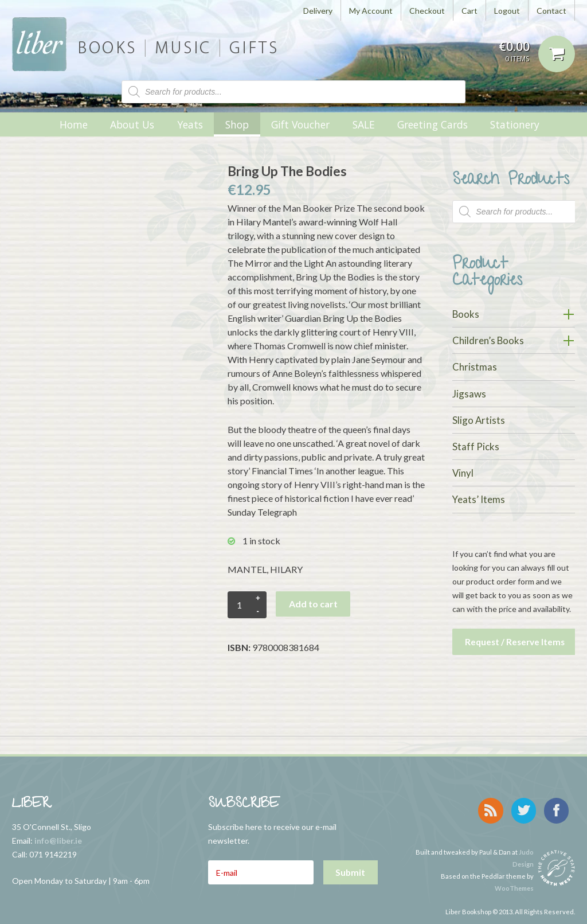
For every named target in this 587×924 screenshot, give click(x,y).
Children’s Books (488, 340)
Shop (237, 124)
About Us (132, 124)
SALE (364, 124)
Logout (507, 11)
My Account (371, 11)
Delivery (318, 11)
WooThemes (514, 878)
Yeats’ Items (479, 499)
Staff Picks (476, 447)
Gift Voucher (300, 124)
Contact (551, 11)
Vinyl (463, 473)
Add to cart (313, 604)
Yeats (190, 124)
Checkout (427, 11)
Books (466, 314)
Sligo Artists (479, 420)
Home (74, 124)
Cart (469, 11)
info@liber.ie (58, 837)
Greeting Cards (433, 124)
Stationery (515, 124)
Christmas (475, 367)
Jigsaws (469, 394)
